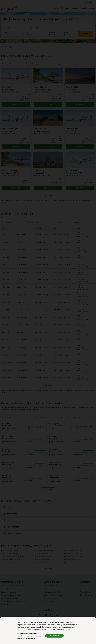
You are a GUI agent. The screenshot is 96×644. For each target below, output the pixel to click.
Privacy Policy (65, 629)
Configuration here (28, 629)
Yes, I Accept (54, 636)
